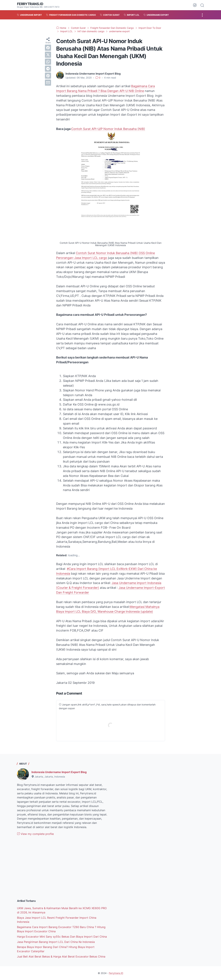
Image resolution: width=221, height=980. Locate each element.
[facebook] (48, 48)
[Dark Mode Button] (195, 5)
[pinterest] (48, 76)
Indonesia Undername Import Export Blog (59, 772)
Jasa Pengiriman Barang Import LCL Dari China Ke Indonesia (56, 942)
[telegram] (48, 69)
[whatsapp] (48, 62)
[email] (48, 83)
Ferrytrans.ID (30, 4)
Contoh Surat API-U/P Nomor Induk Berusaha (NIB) (108, 129)
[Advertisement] (62, 870)
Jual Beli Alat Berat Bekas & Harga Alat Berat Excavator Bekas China (61, 956)
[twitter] (48, 55)
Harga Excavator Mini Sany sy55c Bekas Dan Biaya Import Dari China (62, 937)
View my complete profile (35, 834)
